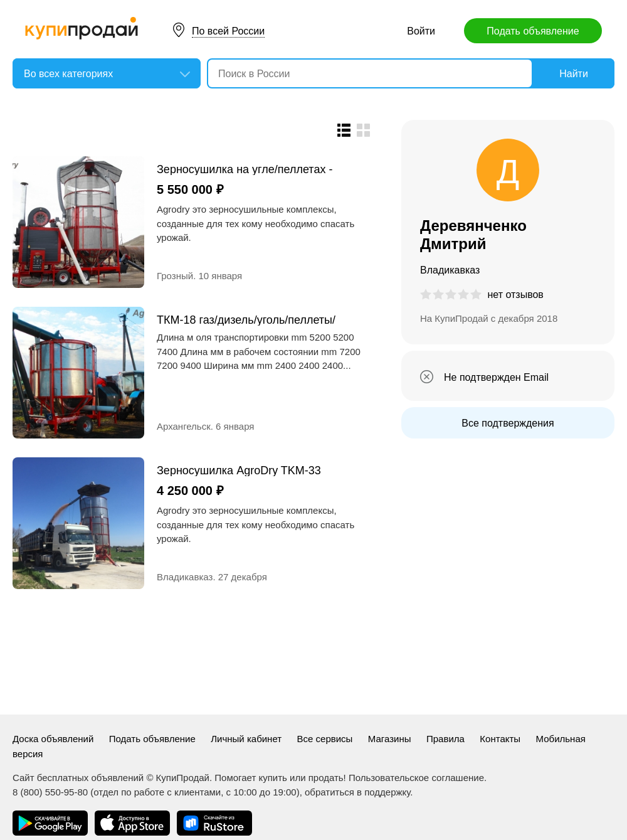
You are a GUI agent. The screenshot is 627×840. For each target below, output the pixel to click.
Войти (421, 31)
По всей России (228, 31)
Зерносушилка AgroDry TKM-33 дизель (239, 470)
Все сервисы (325, 739)
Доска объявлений (53, 739)
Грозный (175, 276)
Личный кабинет (246, 739)
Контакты (500, 739)
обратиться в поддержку (357, 792)
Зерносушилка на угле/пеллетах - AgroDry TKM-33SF (245, 169)
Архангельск (184, 426)
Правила (445, 739)
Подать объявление (533, 31)
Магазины (390, 739)
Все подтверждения (508, 423)
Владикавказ (185, 577)
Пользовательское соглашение (416, 778)
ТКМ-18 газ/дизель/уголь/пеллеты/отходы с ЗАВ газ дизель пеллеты (246, 320)
